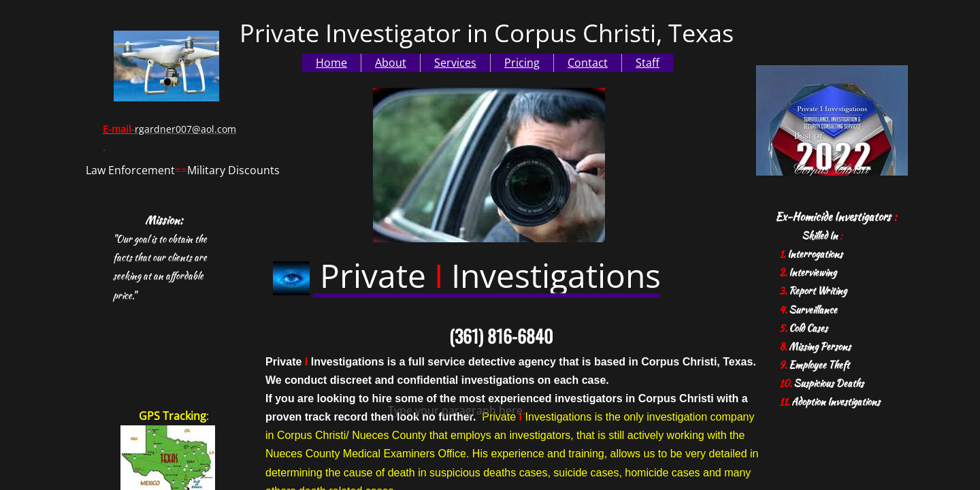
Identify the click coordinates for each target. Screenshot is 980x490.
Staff (648, 63)
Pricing (522, 63)
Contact (588, 63)
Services (455, 63)
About (391, 63)
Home (331, 63)
